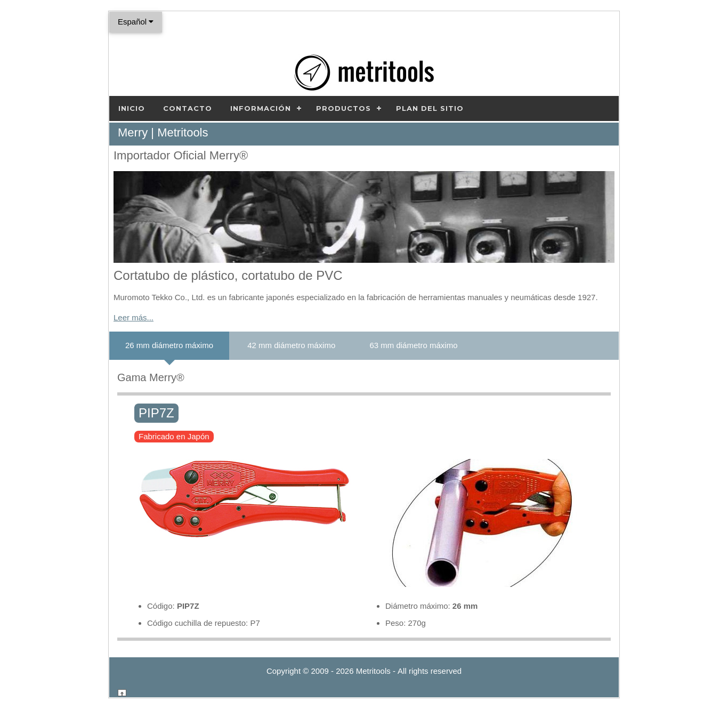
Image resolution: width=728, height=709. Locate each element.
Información (261, 108)
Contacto (188, 108)
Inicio (132, 108)
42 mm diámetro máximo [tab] (291, 345)
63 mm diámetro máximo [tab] (413, 345)
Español (136, 22)
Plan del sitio (430, 108)
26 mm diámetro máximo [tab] (169, 345)
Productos (343, 108)
